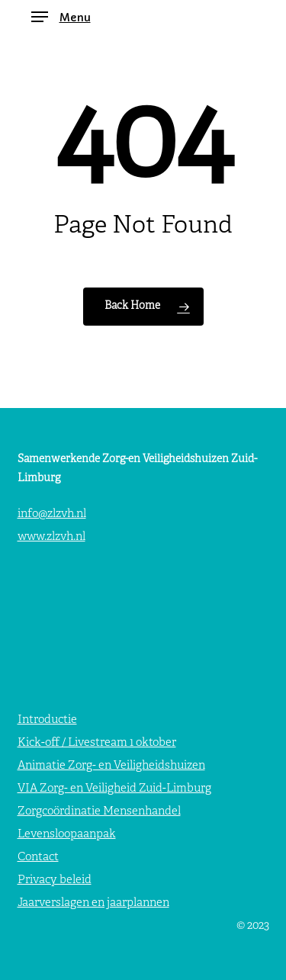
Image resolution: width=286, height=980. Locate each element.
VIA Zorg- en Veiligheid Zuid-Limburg (114, 789)
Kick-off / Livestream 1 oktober (97, 743)
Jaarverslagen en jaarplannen (93, 903)
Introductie (47, 720)
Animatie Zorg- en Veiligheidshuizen (111, 766)
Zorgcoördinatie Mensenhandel (99, 812)
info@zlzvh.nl (52, 514)
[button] (61, 17)
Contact (38, 858)
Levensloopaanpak (67, 835)
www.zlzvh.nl (51, 537)
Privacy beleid (55, 880)
